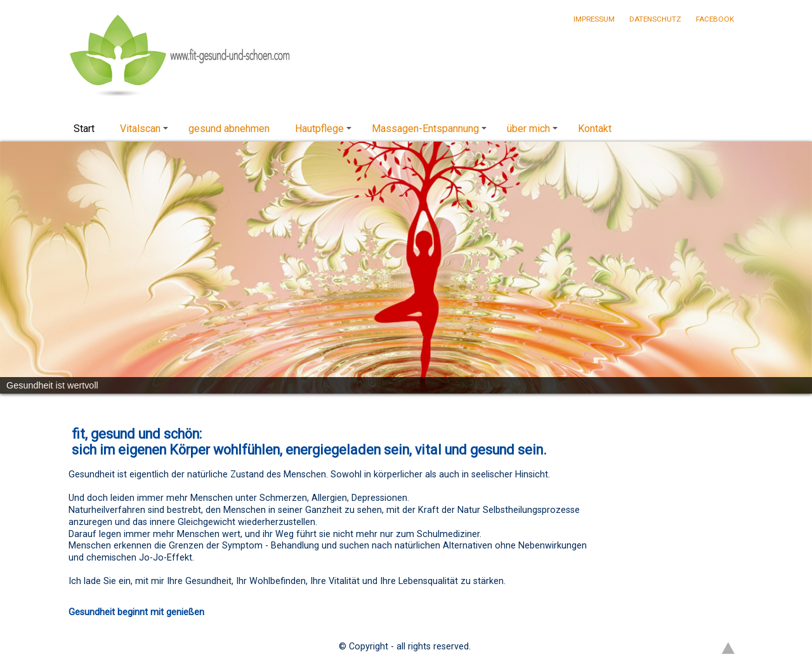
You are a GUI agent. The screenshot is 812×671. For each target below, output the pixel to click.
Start (84, 129)
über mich (534, 132)
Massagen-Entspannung (431, 132)
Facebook (715, 19)
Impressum (594, 19)
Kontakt (595, 129)
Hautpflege (325, 132)
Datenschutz (655, 19)
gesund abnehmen (229, 129)
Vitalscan (146, 132)
